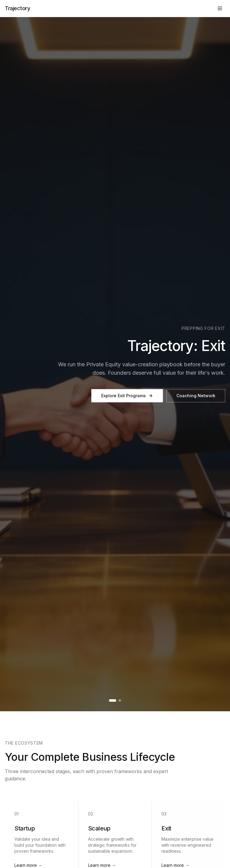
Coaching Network (196, 396)
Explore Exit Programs (127, 396)
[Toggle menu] (220, 8)
